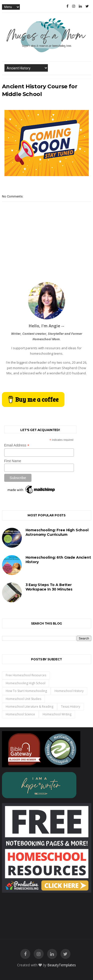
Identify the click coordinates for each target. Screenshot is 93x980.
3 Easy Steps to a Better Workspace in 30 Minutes (49, 587)
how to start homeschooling (26, 691)
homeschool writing (57, 714)
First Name (13, 461)
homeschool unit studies (23, 699)
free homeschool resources (26, 675)
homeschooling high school (26, 683)
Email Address (17, 445)
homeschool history (69, 691)
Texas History (71, 707)
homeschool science (20, 714)
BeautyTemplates (62, 965)
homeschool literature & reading (30, 707)
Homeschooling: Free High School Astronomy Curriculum (57, 532)
